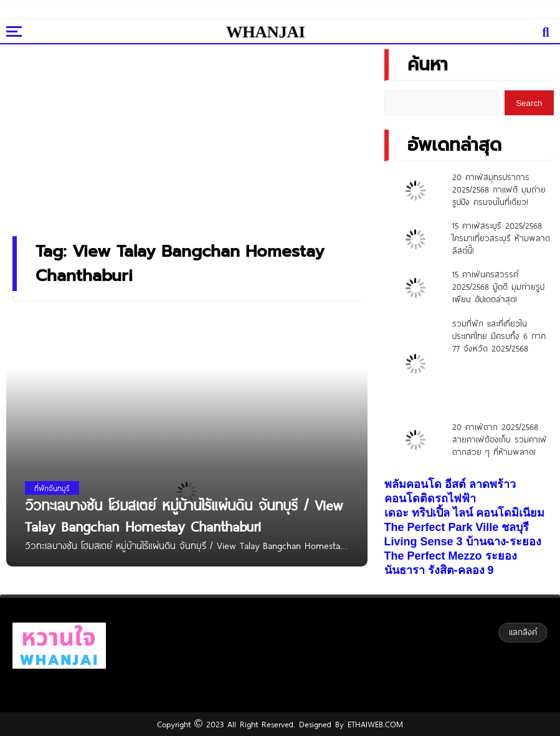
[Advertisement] (199, 135)
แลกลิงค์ (523, 632)
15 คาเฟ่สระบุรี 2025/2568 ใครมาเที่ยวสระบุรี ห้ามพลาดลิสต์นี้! (501, 238)
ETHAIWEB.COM (373, 724)
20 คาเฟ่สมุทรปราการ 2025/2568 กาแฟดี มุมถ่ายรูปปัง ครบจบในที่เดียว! (499, 189)
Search (529, 103)
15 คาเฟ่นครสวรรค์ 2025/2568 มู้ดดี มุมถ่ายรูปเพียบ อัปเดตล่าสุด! (498, 287)
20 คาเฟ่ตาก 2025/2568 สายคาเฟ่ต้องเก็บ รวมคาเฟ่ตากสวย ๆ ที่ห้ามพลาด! (500, 439)
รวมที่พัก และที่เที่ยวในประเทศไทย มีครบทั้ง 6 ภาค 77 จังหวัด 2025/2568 (499, 336)
